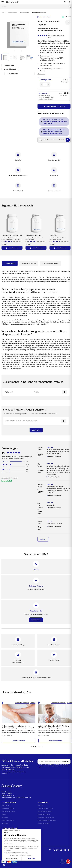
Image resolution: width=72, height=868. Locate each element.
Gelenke (33, 703)
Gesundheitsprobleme (12, 13)
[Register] (65, 761)
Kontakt (40, 805)
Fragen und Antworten (22, 703)
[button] (21, 51)
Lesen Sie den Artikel (19, 741)
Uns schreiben (36, 620)
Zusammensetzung (29, 263)
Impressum (5, 823)
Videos (4, 814)
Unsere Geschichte (8, 808)
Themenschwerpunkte (58, 703)
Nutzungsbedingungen (60, 766)
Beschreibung (10, 263)
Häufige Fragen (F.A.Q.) (45, 808)
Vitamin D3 (40, 366)
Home (3, 13)
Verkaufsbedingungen (45, 811)
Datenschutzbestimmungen (45, 766)
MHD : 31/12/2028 (12, 74)
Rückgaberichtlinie (44, 814)
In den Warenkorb (12, 248)
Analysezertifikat (9, 65)
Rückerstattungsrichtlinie (46, 817)
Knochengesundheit (25, 13)
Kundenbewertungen (8, 811)
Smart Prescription (8, 820)
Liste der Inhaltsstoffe (11, 69)
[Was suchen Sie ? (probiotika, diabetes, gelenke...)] (36, 7)
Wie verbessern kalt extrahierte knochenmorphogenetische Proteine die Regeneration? (53, 132)
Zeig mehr (43, 539)
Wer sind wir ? (6, 805)
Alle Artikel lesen (37, 747)
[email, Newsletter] (54, 761)
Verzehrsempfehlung (50, 263)
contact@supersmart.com (8, 798)
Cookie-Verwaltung (44, 823)
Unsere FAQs (36, 430)
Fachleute (5, 817)
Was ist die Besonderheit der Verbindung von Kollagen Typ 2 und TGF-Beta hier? (54, 122)
